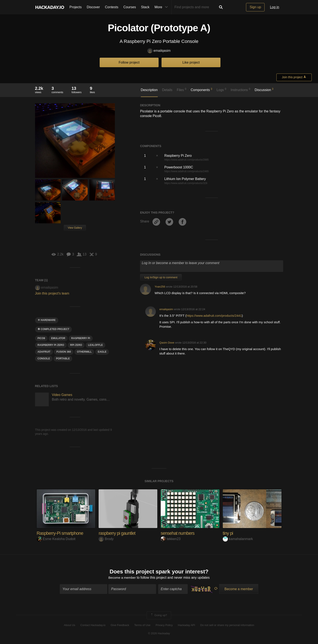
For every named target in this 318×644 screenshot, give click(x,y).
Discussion (264, 90)
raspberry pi (81, 338)
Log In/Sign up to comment (161, 277)
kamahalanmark (238, 539)
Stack (145, 7)
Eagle (102, 352)
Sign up (255, 7)
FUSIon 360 (64, 352)
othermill (84, 352)
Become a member (122, 578)
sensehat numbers (178, 533)
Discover (93, 7)
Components (201, 90)
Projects (76, 7)
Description (149, 90)
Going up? (159, 615)
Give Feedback (120, 626)
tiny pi (228, 533)
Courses (130, 7)
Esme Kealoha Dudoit (56, 539)
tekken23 (171, 539)
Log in (275, 7)
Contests (112, 7)
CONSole (44, 359)
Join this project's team (52, 293)
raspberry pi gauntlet (118, 533)
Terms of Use (142, 626)
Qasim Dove (167, 343)
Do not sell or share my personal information (227, 626)
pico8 (41, 338)
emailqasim (159, 51)
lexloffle (95, 345)
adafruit (44, 352)
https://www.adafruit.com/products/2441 (214, 316)
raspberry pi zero (51, 345)
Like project (191, 62)
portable (63, 359)
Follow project (129, 62)
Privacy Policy (164, 626)
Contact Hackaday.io (93, 626)
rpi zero (76, 345)
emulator (58, 338)
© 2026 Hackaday (159, 634)
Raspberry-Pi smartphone (61, 533)
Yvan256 (160, 287)
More (162, 7)
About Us (70, 626)
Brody (106, 539)
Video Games (62, 395)
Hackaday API (186, 626)
